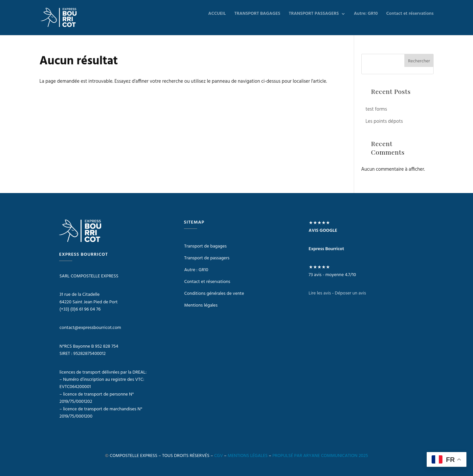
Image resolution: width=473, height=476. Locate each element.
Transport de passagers (207, 258)
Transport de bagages (205, 246)
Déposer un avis (350, 293)
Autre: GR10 (366, 14)
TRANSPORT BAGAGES (257, 14)
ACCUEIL (217, 14)
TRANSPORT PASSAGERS (314, 14)
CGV (219, 456)
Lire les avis (320, 293)
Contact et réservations (410, 14)
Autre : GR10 (196, 270)
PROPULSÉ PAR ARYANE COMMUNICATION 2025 (320, 456)
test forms (376, 109)
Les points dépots (384, 121)
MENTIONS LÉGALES (248, 456)
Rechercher (419, 61)
